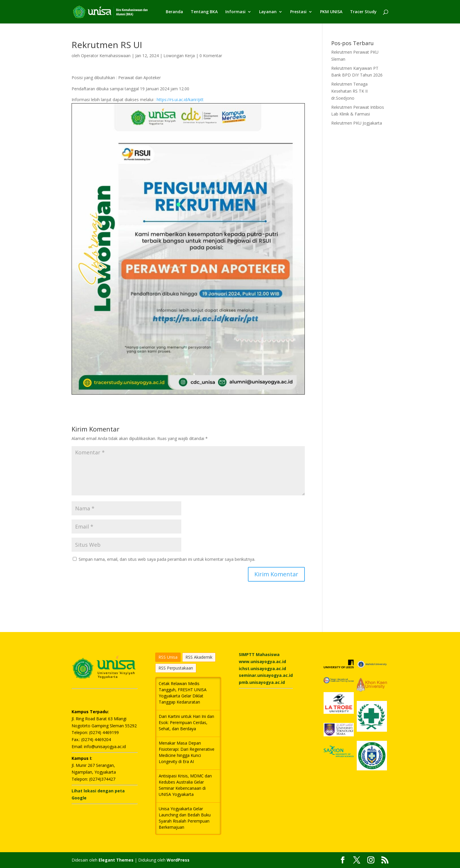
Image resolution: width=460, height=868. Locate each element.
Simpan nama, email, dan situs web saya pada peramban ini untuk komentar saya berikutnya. (167, 559)
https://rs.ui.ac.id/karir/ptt (180, 100)
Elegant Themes (116, 860)
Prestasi (298, 12)
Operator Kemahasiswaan (106, 56)
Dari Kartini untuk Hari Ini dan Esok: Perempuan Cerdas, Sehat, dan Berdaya (186, 722)
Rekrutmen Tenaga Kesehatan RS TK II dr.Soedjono (349, 91)
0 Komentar (211, 56)
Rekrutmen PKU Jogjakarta (357, 123)
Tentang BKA (204, 12)
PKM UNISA (331, 12)
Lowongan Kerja (179, 56)
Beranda (174, 12)
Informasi (235, 12)
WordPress (178, 860)
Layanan (268, 12)
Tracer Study (363, 12)
